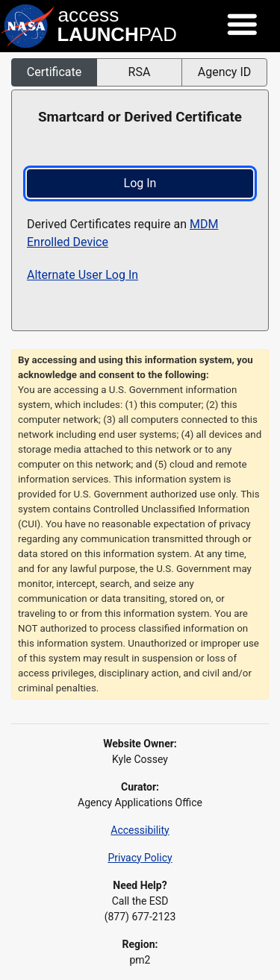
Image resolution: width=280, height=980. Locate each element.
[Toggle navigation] (242, 25)
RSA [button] (140, 72)
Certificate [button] (55, 72)
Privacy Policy (140, 858)
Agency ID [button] (225, 72)
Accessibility (140, 830)
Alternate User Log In (83, 275)
